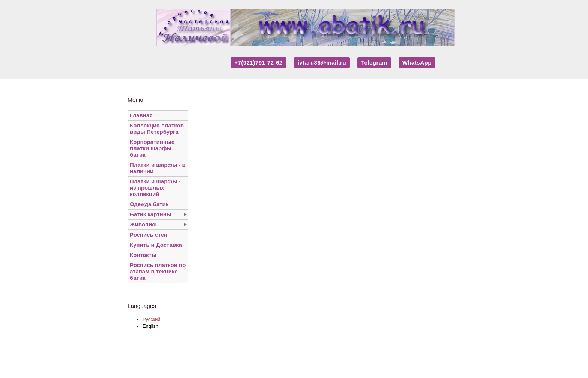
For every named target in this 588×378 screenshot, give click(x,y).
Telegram (374, 62)
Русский (151, 319)
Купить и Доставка (156, 245)
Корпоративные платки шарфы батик (152, 148)
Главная (141, 115)
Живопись (144, 224)
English (150, 326)
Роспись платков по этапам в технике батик (158, 271)
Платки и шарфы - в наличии (158, 168)
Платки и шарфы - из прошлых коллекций (155, 188)
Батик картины (151, 214)
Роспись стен (148, 235)
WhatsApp (417, 62)
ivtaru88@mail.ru (322, 62)
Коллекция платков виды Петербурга (157, 129)
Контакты (143, 255)
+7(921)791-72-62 (259, 62)
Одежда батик (149, 204)
